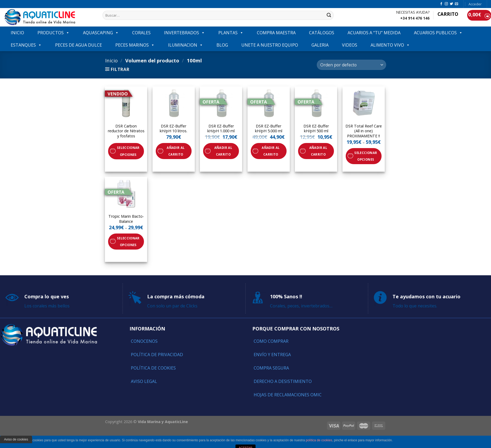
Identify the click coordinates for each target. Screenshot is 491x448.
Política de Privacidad (157, 355)
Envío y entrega (272, 355)
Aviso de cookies (16, 439)
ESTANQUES (26, 45)
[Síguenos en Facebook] (441, 4)
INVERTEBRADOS (184, 33)
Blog (222, 45)
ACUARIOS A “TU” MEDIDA (374, 33)
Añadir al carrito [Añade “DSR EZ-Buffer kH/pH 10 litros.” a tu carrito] (176, 151)
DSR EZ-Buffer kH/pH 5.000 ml (269, 129)
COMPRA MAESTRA (276, 33)
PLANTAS (231, 33)
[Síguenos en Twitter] (451, 4)
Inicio (111, 60)
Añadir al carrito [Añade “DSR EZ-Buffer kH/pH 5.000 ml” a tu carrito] (271, 151)
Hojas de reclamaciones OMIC (288, 395)
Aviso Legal (144, 381)
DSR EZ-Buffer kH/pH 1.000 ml (221, 129)
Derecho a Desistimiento (283, 381)
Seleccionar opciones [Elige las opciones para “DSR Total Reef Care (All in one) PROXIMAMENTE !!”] (366, 156)
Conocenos (144, 341)
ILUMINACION (186, 45)
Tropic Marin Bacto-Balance (126, 219)
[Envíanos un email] (456, 4)
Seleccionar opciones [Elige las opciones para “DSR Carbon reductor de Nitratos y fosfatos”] (128, 151)
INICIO (17, 33)
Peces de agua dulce (79, 45)
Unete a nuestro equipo (270, 45)
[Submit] (329, 15)
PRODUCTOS (54, 33)
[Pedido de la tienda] (351, 65)
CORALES (141, 33)
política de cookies (319, 440)
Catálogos (322, 33)
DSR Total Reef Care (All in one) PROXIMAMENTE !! (364, 131)
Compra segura (271, 368)
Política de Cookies (153, 368)
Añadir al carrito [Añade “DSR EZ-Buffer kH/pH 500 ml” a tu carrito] (318, 151)
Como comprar (271, 341)
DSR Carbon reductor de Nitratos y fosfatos (126, 131)
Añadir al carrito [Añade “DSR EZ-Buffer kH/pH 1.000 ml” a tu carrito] (223, 151)
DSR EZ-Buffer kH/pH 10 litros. (174, 129)
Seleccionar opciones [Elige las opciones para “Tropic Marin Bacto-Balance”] (128, 242)
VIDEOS (350, 45)
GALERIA (320, 45)
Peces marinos (135, 45)
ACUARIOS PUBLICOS (438, 33)
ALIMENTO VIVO (390, 45)
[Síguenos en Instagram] (446, 4)
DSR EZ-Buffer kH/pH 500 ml (316, 129)
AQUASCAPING (101, 33)
